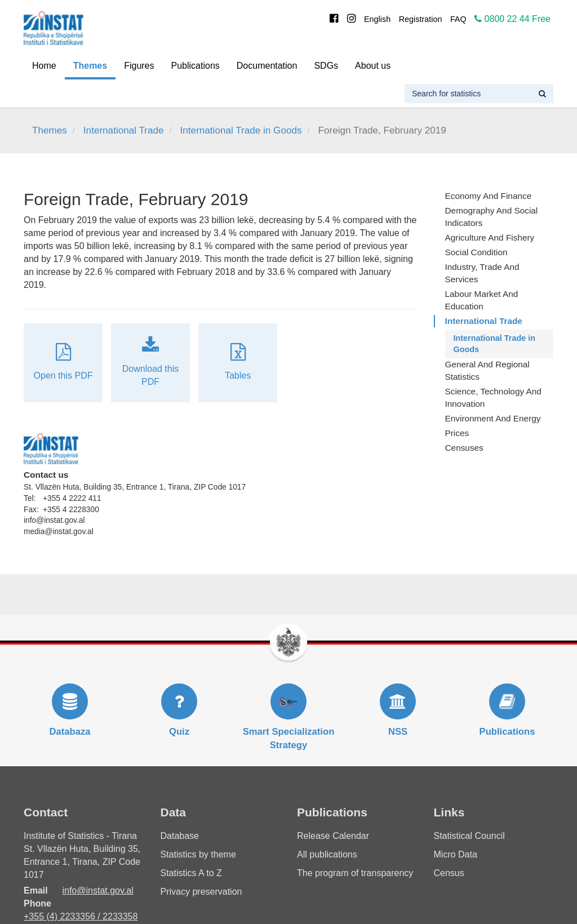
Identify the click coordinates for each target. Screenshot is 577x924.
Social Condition (476, 252)
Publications (196, 66)
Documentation (267, 66)
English (377, 19)
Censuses (464, 448)
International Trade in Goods (241, 130)
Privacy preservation (201, 892)
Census (449, 873)
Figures (139, 66)
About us (373, 66)
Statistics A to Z (191, 873)
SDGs (326, 66)
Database (180, 836)
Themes (90, 66)
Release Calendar (333, 836)
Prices (457, 433)
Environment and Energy (493, 418)
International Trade (124, 130)
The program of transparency (355, 873)
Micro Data (456, 854)
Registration (421, 19)
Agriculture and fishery (490, 237)
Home (44, 66)
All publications (327, 854)
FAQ (458, 19)
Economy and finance (489, 196)
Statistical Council (469, 836)
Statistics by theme (198, 854)
